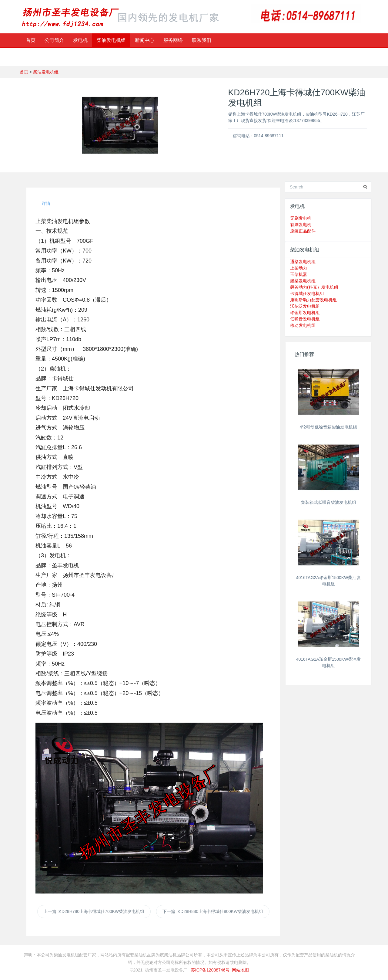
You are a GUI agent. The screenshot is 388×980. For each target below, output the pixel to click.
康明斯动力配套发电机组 (313, 300)
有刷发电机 (301, 225)
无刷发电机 (301, 218)
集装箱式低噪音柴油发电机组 (329, 502)
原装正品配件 (303, 231)
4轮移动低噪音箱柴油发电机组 (329, 427)
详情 (46, 203)
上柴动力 (299, 268)
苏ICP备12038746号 (210, 970)
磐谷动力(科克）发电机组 (314, 287)
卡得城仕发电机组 (307, 293)
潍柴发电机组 (303, 281)
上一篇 (94, 911)
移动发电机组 (303, 325)
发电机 (80, 40)
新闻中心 (145, 40)
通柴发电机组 (303, 262)
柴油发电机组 (111, 40)
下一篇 (213, 911)
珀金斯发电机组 (305, 313)
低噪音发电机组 (305, 319)
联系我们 (202, 40)
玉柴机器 (299, 274)
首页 (31, 40)
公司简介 (54, 40)
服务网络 (173, 40)
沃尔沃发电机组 (305, 306)
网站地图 (240, 970)
